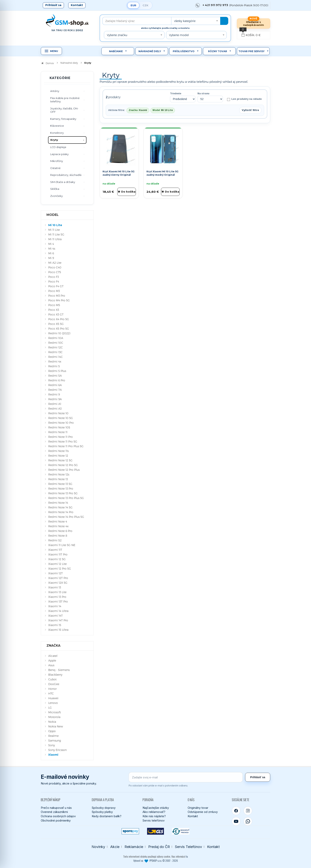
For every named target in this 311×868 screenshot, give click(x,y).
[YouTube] (236, 821)
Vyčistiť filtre (250, 110)
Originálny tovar (198, 808)
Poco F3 (54, 277)
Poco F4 (54, 281)
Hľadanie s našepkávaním (254, 23)
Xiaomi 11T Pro (58, 554)
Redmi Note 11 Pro (60, 437)
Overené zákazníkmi (54, 812)
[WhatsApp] (248, 821)
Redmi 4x (55, 361)
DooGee (54, 684)
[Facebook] (236, 811)
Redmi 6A (55, 385)
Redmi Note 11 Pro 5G (63, 441)
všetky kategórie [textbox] (185, 21)
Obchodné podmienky (56, 820)
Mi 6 (51, 253)
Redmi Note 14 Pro (61, 512)
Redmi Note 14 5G (60, 507)
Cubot (52, 679)
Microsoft (55, 712)
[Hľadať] (224, 21)
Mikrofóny (57, 161)
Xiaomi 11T (55, 550)
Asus (51, 665)
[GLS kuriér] (156, 831)
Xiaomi (53, 755)
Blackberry (55, 675)
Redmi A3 (55, 409)
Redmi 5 (54, 366)
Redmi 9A (55, 399)
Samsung (55, 740)
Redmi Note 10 (58, 413)
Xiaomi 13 (55, 587)
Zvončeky (56, 196)
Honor (52, 689)
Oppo (52, 731)
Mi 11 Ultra (55, 239)
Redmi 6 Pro (57, 380)
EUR (133, 5)
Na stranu (203, 94)
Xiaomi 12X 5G (58, 583)
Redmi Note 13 (58, 479)
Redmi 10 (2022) (59, 333)
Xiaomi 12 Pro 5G (60, 569)
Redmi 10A (56, 338)
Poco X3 (54, 310)
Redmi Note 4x (58, 526)
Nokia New (56, 726)
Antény (55, 91)
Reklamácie (134, 847)
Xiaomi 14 (55, 606)
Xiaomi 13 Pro (57, 597)
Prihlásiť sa (53, 5)
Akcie (115, 847)
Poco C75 (55, 272)
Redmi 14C (55, 357)
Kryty (54, 140)
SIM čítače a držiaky (63, 182)
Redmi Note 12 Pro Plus (64, 470)
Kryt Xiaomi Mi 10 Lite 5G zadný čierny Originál (119, 173)
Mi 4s (52, 249)
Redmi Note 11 (58, 432)
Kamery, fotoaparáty (63, 119)
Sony (52, 745)
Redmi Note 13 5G (60, 484)
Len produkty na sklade (244, 99)
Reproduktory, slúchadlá (66, 175)
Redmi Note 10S (59, 427)
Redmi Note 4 (58, 521)
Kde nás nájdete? (154, 816)
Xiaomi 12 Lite (57, 564)
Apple (52, 660)
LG (50, 708)
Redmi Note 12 (58, 456)
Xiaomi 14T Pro (58, 620)
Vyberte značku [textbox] (117, 35)
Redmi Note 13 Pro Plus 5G (66, 498)
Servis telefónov (154, 820)
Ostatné (55, 168)
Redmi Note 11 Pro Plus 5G (66, 446)
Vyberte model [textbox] (179, 35)
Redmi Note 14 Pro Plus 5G (66, 517)
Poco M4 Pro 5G (59, 300)
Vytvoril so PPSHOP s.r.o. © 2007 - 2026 (156, 861)
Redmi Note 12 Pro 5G (63, 465)
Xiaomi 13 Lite (57, 592)
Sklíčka (55, 189)
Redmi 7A (55, 390)
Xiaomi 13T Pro (58, 601)
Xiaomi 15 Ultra (58, 630)
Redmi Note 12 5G (60, 460)
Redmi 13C (55, 352)
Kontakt (77, 5)
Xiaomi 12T (55, 573)
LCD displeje (58, 147)
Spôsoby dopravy (104, 808)
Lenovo (53, 703)
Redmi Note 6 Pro (60, 531)
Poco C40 (55, 267)
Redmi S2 (55, 540)
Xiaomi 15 (55, 625)
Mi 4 (51, 244)
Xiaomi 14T (55, 616)
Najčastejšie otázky (156, 808)
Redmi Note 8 (58, 536)
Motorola (54, 717)
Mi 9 (51, 258)
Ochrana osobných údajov (58, 816)
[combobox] (196, 21)
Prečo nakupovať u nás (56, 808)
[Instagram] (248, 811)
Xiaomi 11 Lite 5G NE (62, 545)
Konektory (57, 133)
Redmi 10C (56, 343)
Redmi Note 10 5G (61, 418)
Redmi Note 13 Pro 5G (63, 493)
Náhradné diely (150, 51)
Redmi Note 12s (59, 474)
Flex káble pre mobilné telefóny (65, 100)
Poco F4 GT (56, 286)
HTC (51, 693)
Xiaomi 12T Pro (58, 578)
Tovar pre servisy (251, 51)
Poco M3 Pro (57, 296)
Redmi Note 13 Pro (61, 489)
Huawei (53, 698)
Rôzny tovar (218, 51)
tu (187, 856)
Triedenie (176, 94)
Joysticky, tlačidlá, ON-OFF (64, 110)
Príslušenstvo (184, 51)
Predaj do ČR (159, 847)
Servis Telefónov (188, 847)
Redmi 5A (55, 376)
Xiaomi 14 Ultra (58, 611)
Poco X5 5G (56, 324)
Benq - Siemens (59, 670)
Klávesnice (57, 126)
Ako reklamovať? (154, 812)
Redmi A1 (55, 404)
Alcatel (53, 656)
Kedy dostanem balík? (107, 816)
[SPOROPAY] (130, 831)
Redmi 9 (54, 394)
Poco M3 (54, 291)
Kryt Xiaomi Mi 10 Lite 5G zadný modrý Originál (162, 173)
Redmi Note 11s (58, 451)
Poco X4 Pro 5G (59, 319)
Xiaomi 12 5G (57, 559)
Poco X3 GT (56, 314)
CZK (145, 5)
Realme (53, 736)
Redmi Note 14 (58, 503)
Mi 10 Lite (55, 225)
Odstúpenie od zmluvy (203, 812)
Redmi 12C (55, 347)
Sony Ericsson (57, 750)
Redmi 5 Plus (57, 371)
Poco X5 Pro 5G (59, 329)
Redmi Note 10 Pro (61, 423)
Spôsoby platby (102, 812)
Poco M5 (54, 305)
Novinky (98, 847)
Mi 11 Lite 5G (56, 234)
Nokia (52, 722)
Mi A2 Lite (55, 263)
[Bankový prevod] (181, 831)
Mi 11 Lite (54, 230)
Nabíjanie (116, 51)
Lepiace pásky (59, 154)
